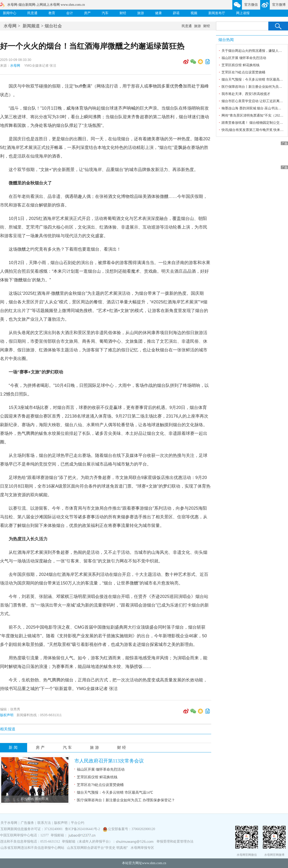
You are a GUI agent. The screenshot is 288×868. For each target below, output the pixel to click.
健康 (158, 13)
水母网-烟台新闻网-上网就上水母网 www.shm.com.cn (46, 5)
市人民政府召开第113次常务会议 (109, 761)
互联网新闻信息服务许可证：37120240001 (32, 829)
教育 (52, 13)
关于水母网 (9, 823)
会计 (70, 13)
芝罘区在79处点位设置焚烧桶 (100, 785)
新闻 (14, 747)
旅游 (141, 13)
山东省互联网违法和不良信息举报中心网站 (32, 848)
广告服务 (27, 823)
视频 (194, 13)
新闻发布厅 (217, 13)
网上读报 (243, 13)
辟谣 (176, 13)
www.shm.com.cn (154, 863)
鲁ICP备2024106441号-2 (83, 829)
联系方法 (44, 823)
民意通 (32, 13)
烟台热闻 (226, 40)
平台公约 (78, 823)
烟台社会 (53, 26)
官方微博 (279, 5)
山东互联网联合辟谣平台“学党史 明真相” (97, 848)
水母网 (10, 26)
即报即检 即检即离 (35, 799)
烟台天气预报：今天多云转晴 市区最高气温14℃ (115, 792)
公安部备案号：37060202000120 (132, 829)
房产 (87, 13)
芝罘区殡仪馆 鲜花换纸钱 (97, 777)
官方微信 (251, 5)
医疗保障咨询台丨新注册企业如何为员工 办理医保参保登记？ (126, 800)
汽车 (105, 13)
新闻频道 (31, 26)
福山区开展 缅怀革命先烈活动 (101, 769)
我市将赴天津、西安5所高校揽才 (246, 94)
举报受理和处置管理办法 (175, 841)
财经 (123, 13)
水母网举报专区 (142, 848)
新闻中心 (10, 13)
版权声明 (7, 715)
